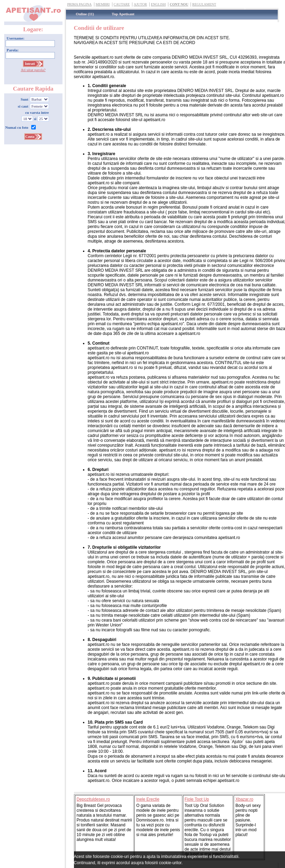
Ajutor (140, 4)
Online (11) (85, 14)
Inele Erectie (148, 799)
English (158, 4)
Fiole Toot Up (197, 799)
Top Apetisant (123, 14)
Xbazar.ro (244, 799)
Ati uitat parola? (33, 70)
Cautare (121, 4)
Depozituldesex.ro (93, 799)
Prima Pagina (79, 4)
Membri (103, 4)
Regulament (204, 4)
